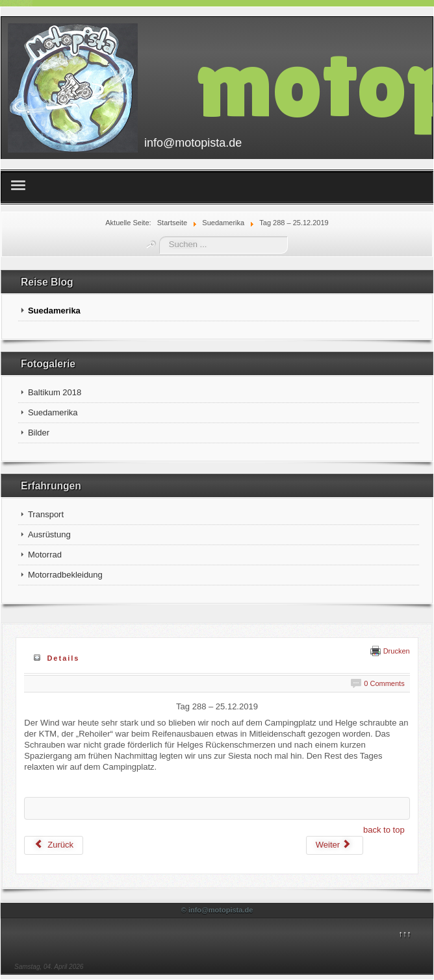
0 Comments (384, 683)
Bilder (39, 433)
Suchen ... (160, 237)
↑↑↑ (405, 934)
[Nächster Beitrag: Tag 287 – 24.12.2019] (335, 845)
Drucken (390, 651)
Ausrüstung (49, 534)
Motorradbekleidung (65, 575)
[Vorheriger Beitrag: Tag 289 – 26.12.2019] (54, 845)
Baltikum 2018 (55, 392)
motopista (314, 82)
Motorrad (45, 555)
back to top (384, 830)
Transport (46, 514)
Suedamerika (54, 311)
